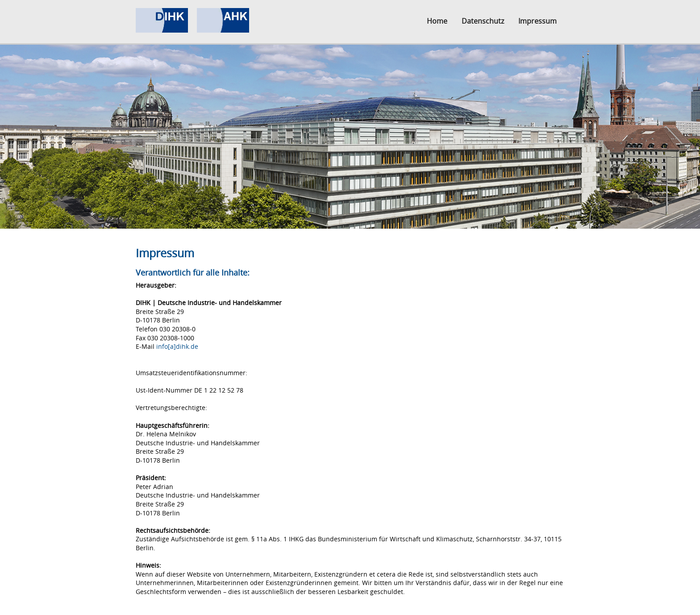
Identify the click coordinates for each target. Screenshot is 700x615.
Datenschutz (483, 21)
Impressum (537, 21)
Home (437, 21)
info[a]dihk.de (177, 346)
